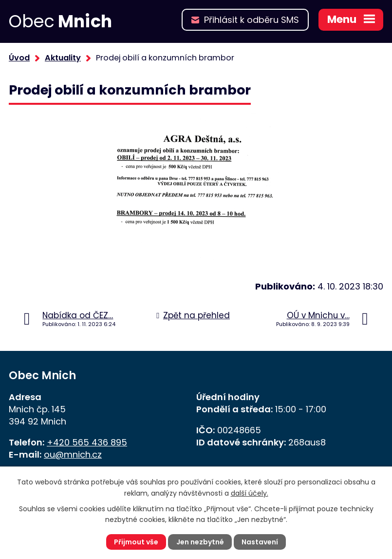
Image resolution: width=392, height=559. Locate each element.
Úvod (19, 58)
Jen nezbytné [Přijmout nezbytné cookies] (200, 542)
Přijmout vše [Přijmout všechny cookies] (136, 542)
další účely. (250, 493)
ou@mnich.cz (73, 454)
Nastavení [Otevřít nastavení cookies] (260, 542)
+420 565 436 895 (87, 442)
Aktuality (63, 58)
